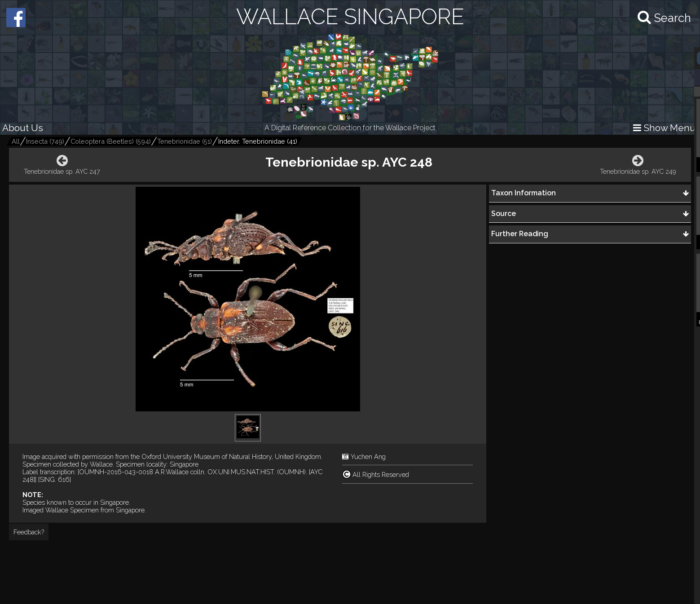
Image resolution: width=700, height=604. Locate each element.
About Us (23, 128)
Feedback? (29, 532)
